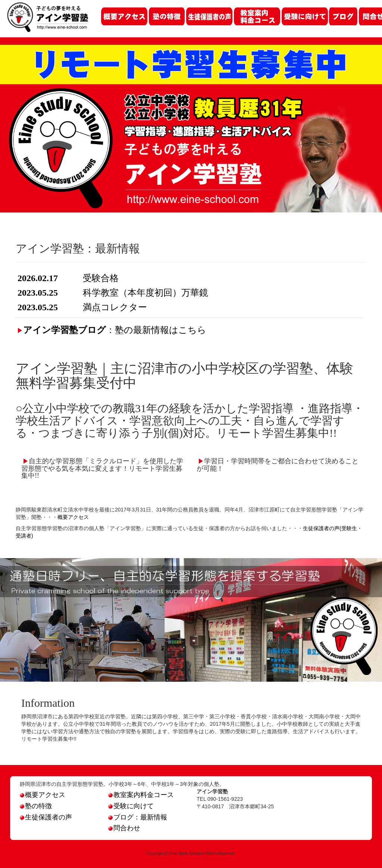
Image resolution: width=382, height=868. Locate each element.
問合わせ (124, 828)
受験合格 (101, 278)
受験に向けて (131, 806)
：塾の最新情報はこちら (115, 330)
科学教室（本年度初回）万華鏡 (145, 293)
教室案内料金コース (141, 795)
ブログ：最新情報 (138, 817)
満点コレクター (115, 307)
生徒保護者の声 (46, 817)
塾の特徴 (36, 806)
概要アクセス (73, 517)
